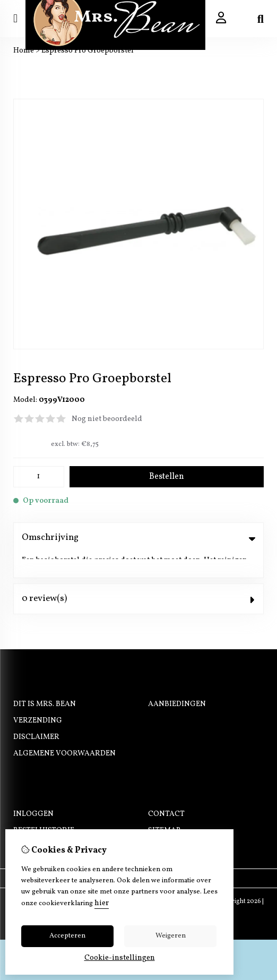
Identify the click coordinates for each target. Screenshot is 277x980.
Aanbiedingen (177, 679)
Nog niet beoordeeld (107, 419)
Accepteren (67, 936)
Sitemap (164, 805)
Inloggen (33, 789)
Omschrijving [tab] (138, 538)
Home (24, 51)
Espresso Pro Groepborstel (88, 51)
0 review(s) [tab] (138, 573)
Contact (166, 789)
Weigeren (171, 936)
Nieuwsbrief (39, 822)
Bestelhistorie (44, 805)
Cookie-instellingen (120, 958)
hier (102, 903)
